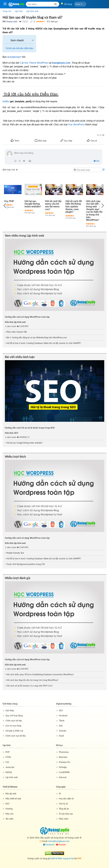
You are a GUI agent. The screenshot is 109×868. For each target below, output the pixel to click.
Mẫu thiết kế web (13, 799)
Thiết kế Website (10, 787)
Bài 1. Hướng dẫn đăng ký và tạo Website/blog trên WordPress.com (37, 337)
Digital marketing (64, 704)
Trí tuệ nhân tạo (66, 814)
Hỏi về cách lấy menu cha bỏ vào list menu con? (53, 205)
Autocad (63, 777)
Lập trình (7, 745)
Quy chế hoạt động (14, 716)
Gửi (96, 161)
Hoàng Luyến (12, 21)
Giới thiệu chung (10, 704)
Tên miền (9, 819)
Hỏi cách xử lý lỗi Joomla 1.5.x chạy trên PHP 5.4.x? (29, 686)
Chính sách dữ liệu (14, 721)
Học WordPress (76, 125)
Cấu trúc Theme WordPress (34, 63)
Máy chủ (9, 814)
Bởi (4, 21)
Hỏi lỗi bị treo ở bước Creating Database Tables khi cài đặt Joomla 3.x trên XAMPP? (44, 343)
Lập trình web (12, 777)
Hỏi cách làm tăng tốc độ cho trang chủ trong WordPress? (32, 680)
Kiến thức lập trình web (15, 322)
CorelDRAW (64, 772)
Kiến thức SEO (11, 433)
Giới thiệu (10, 710)
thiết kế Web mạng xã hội (62, 858)
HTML (8, 757)
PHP (7, 752)
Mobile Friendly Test (15, 553)
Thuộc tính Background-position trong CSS (26, 564)
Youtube (63, 731)
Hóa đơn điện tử (66, 799)
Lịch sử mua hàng (13, 726)
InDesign (63, 767)
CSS (7, 762)
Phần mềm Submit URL (17, 332)
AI (60, 794)
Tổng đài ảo (64, 809)
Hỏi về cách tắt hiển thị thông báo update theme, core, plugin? (74, 206)
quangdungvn (14, 57)
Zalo (61, 726)
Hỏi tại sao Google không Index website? (33, 204)
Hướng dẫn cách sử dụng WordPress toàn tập (27, 317)
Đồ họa (59, 745)
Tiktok (62, 721)
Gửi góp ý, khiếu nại (14, 731)
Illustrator (63, 757)
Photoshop (64, 752)
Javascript (10, 767)
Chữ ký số (63, 804)
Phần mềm (64, 819)
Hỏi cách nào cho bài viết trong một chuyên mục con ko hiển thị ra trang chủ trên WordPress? (94, 211)
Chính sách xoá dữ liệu (16, 736)
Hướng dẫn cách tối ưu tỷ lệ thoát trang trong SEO (30, 428)
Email (61, 736)
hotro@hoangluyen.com (59, 841)
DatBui (6, 101)
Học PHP (9, 201)
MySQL (9, 772)
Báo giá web (11, 794)
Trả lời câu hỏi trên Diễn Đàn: (19, 48)
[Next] (102, 205)
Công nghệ (61, 787)
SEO (61, 710)
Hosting (9, 809)
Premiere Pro (65, 762)
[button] (80, 4)
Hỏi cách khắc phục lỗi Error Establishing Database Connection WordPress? (40, 674)
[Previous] (5, 205)
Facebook (63, 716)
